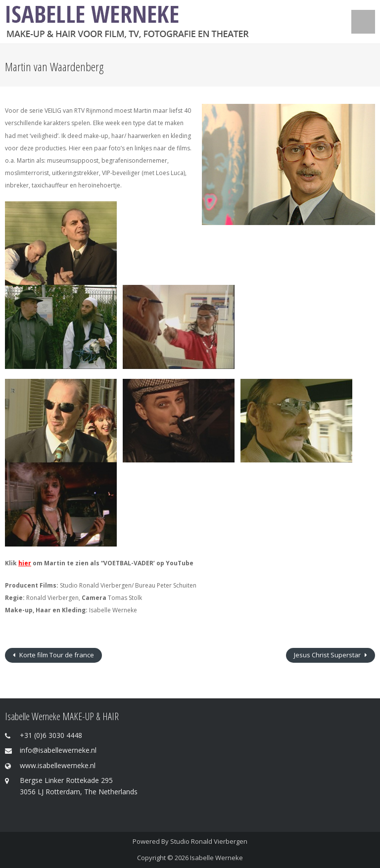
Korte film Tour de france (56, 655)
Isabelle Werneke (216, 858)
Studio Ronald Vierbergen (209, 841)
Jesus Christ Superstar (328, 655)
